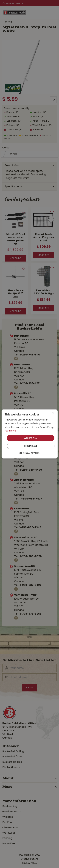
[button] (29, 453)
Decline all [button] (31, 446)
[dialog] (29, 434)
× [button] (52, 413)
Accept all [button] (31, 438)
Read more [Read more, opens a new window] (10, 430)
